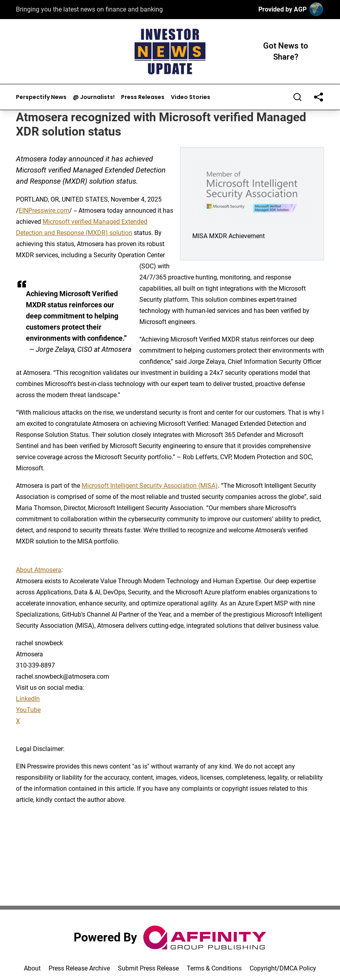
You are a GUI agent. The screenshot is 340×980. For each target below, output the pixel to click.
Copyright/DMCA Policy (283, 968)
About (32, 968)
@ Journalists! (94, 97)
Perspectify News (41, 97)
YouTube (28, 710)
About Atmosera (39, 570)
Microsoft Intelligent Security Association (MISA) (150, 486)
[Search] (297, 97)
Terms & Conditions (214, 968)
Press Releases (143, 97)
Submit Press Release (148, 968)
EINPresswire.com (44, 211)
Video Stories (191, 97)
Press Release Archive (79, 968)
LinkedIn (28, 699)
